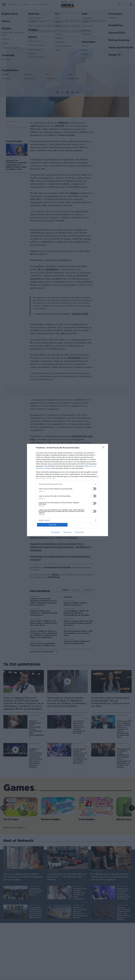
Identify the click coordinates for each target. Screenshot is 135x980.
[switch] (94, 489)
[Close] (104, 448)
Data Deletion (56, 532)
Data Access (67, 532)
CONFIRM (52, 525)
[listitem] (67, 484)
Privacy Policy (79, 532)
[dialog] (67, 490)
